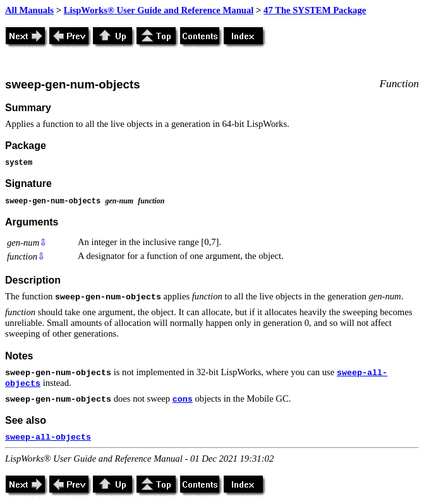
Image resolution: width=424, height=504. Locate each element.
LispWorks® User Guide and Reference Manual (159, 10)
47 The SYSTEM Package (315, 10)
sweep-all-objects (48, 437)
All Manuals (29, 10)
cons (183, 399)
